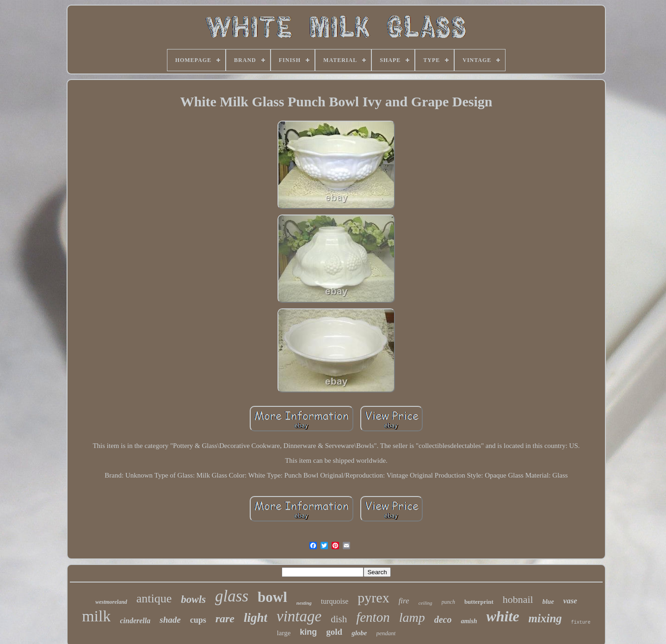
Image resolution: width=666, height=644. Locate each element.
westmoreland (111, 602)
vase (570, 601)
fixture (581, 623)
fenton (373, 617)
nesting (304, 603)
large (284, 633)
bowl (272, 597)
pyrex (373, 598)
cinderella (135, 621)
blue (548, 602)
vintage (299, 616)
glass (232, 596)
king (308, 632)
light (256, 618)
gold (334, 632)
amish (469, 621)
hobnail (518, 599)
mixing (545, 618)
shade (170, 620)
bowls (193, 599)
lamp (412, 617)
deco (443, 619)
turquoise (335, 601)
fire (404, 601)
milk (96, 616)
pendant (386, 633)
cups (198, 620)
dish (339, 619)
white (503, 616)
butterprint (479, 602)
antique (154, 598)
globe (359, 633)
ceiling (425, 603)
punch (448, 602)
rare (225, 619)
